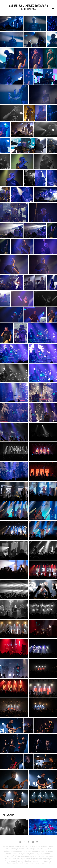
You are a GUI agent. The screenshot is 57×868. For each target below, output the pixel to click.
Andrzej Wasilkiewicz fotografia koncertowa (29, 7)
